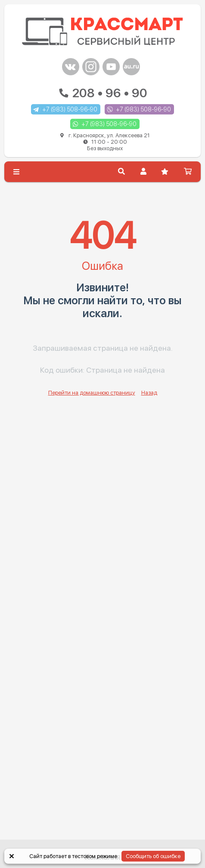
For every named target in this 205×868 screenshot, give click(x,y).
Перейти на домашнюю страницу (92, 393)
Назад (149, 393)
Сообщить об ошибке (153, 856)
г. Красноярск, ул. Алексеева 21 (105, 142)
